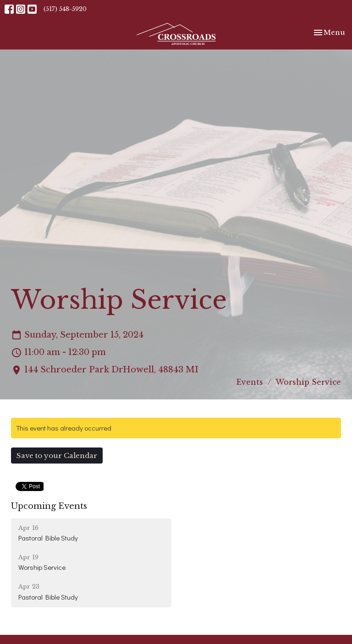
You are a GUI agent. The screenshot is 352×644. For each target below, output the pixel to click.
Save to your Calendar (57, 456)
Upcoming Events (49, 506)
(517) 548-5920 (65, 9)
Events (250, 382)
